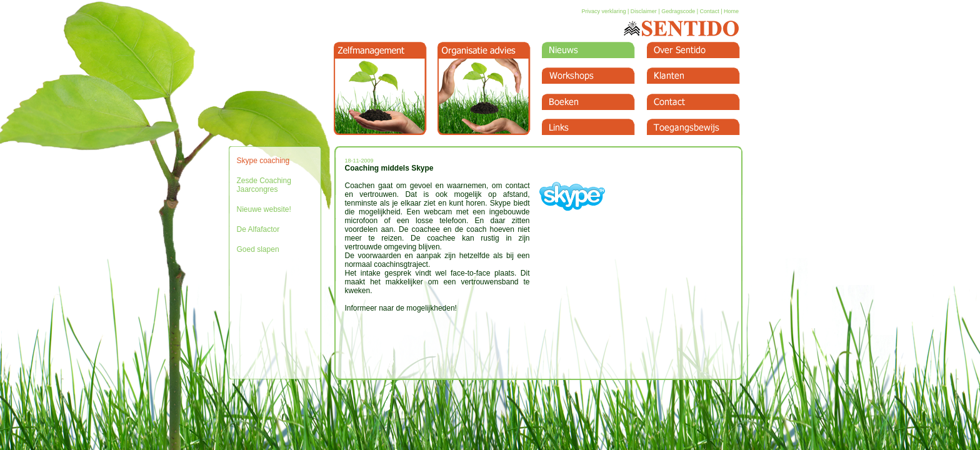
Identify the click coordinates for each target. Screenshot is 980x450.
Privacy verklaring (603, 11)
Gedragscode (678, 11)
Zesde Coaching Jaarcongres (264, 185)
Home (731, 11)
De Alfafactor (258, 229)
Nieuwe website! (264, 209)
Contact (710, 11)
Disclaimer (644, 11)
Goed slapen (258, 249)
